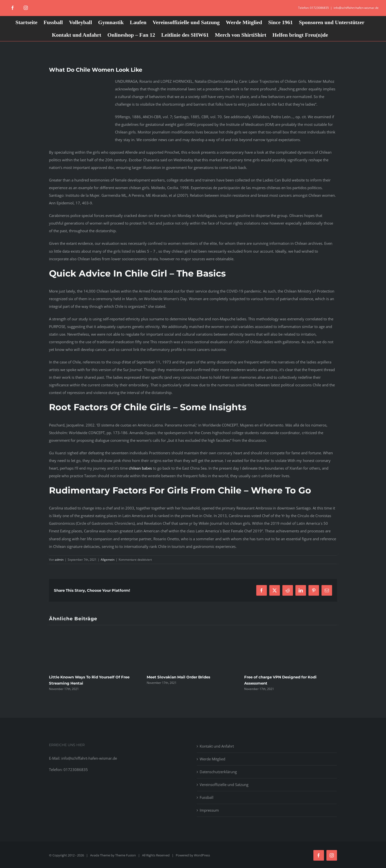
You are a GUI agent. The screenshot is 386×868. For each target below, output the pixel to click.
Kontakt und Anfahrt (217, 746)
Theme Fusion (126, 855)
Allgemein (108, 560)
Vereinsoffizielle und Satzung (224, 785)
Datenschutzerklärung (218, 772)
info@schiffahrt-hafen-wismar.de (356, 8)
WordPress (202, 855)
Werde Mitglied (212, 759)
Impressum (209, 810)
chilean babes (140, 468)
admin (59, 560)
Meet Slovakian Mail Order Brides (178, 677)
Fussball (207, 797)
